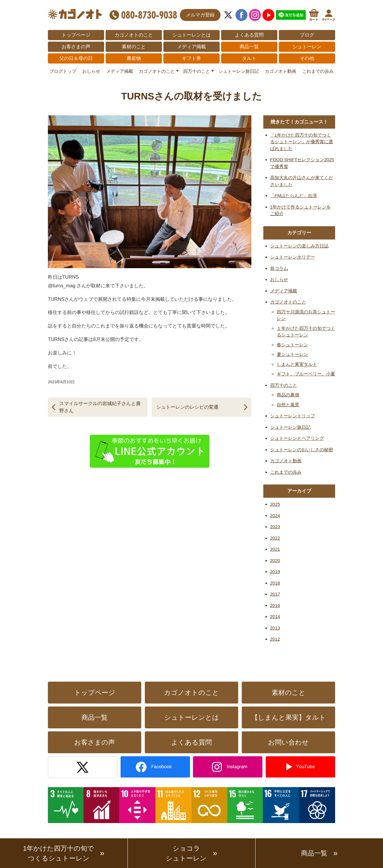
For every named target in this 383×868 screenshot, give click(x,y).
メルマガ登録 (200, 15)
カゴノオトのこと (134, 35)
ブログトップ (63, 71)
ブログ (307, 35)
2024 (275, 515)
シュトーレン (307, 47)
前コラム (279, 268)
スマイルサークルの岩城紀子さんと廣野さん (100, 407)
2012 (275, 639)
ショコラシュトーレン (186, 853)
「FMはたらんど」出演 (294, 196)
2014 (275, 616)
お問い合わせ (288, 742)
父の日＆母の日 (76, 58)
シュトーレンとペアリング (297, 438)
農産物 (134, 58)
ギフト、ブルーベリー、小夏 (306, 374)
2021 (275, 549)
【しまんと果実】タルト (289, 717)
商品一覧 (249, 47)
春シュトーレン (292, 345)
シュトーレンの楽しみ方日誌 (299, 246)
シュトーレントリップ (293, 416)
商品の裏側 (288, 395)
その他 (307, 58)
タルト (249, 58)
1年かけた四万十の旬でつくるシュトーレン (58, 853)
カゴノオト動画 (281, 71)
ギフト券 (191, 58)
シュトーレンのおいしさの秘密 (302, 450)
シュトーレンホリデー (293, 257)
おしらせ (91, 71)
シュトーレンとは (191, 35)
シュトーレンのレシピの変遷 (187, 407)
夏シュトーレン (292, 354)
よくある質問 (249, 35)
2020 (275, 560)
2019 (275, 572)
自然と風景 (288, 405)
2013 (275, 628)
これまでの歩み (318, 71)
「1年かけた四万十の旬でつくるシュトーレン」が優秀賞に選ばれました (302, 142)
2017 (275, 594)
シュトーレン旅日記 (239, 71)
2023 (275, 527)
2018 (275, 583)
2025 (275, 504)
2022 (275, 538)
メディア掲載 (191, 47)
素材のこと (134, 47)
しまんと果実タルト (297, 364)
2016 (275, 605)
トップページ (76, 35)
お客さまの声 (76, 47)
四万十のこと (197, 71)
